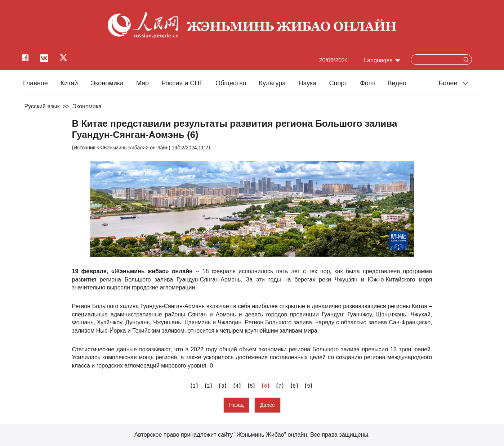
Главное (35, 83)
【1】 (195, 386)
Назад (236, 405)
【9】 (309, 386)
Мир (142, 83)
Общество (231, 83)
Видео (397, 83)
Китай (69, 83)
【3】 (223, 386)
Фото (367, 83)
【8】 (295, 386)
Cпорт (338, 83)
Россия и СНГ (182, 83)
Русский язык (42, 106)
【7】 (281, 386)
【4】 (238, 386)
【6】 (266, 386)
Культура (273, 83)
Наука (307, 83)
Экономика (107, 83)
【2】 (209, 386)
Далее (267, 405)
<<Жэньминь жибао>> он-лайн (133, 148)
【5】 (252, 386)
